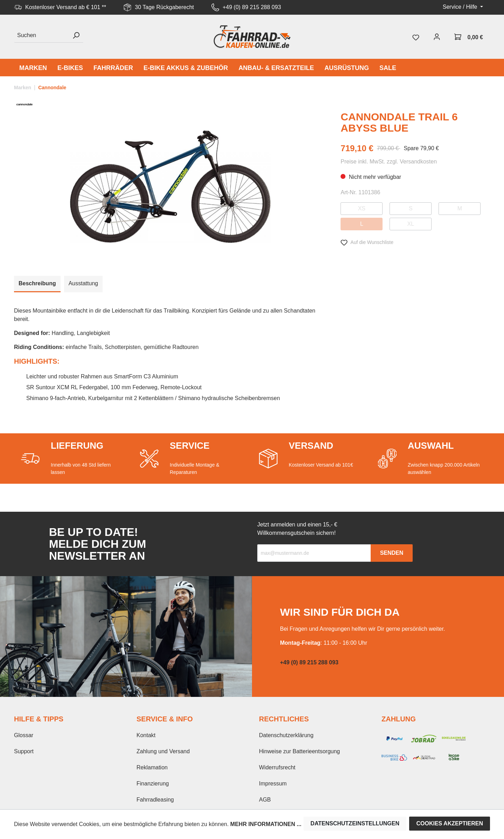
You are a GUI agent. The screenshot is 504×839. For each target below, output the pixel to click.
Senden (392, 553)
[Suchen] (41, 36)
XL (411, 224)
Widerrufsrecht (277, 767)
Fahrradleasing (155, 800)
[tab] (37, 284)
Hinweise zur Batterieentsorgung (299, 751)
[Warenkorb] (469, 37)
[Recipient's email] (314, 553)
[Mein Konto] (437, 37)
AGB (265, 800)
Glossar (24, 735)
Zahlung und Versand (163, 751)
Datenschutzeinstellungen (355, 823)
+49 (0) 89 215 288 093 (252, 7)
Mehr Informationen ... (266, 824)
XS (362, 208)
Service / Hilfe (461, 7)
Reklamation (152, 767)
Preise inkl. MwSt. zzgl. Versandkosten (389, 162)
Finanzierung (153, 784)
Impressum (273, 784)
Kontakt (146, 735)
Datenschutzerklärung (286, 735)
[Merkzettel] (416, 37)
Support (24, 751)
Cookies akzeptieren (450, 823)
